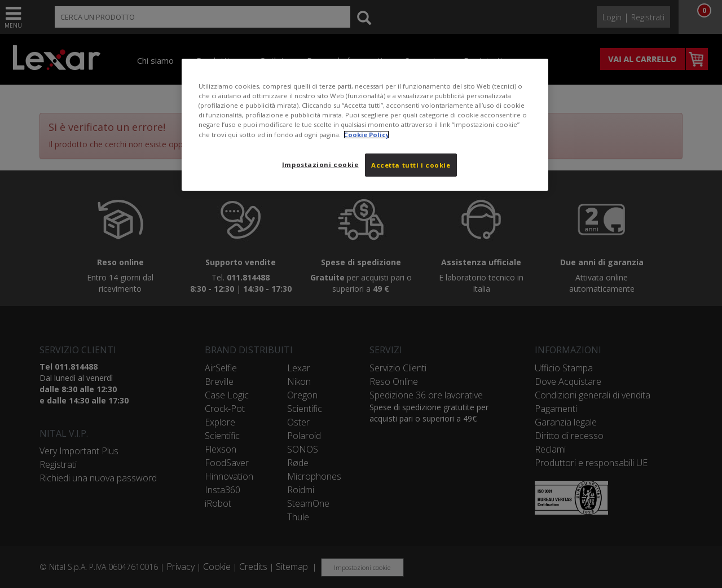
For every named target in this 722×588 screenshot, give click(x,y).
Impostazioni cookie (320, 164)
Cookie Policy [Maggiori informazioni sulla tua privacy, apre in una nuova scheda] (366, 135)
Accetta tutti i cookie (411, 165)
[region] (365, 125)
